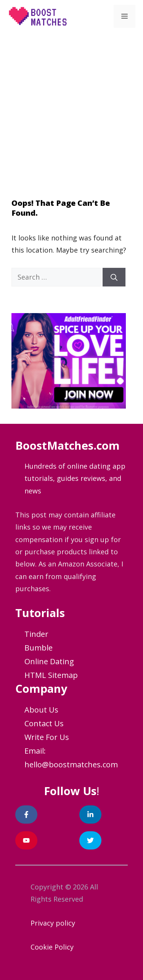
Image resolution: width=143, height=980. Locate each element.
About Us (41, 710)
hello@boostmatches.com (71, 764)
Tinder (36, 634)
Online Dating (49, 661)
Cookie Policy (52, 947)
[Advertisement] (71, 108)
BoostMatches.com (67, 445)
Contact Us (44, 723)
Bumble (39, 648)
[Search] (114, 277)
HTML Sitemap (51, 675)
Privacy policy (53, 923)
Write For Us (47, 737)
